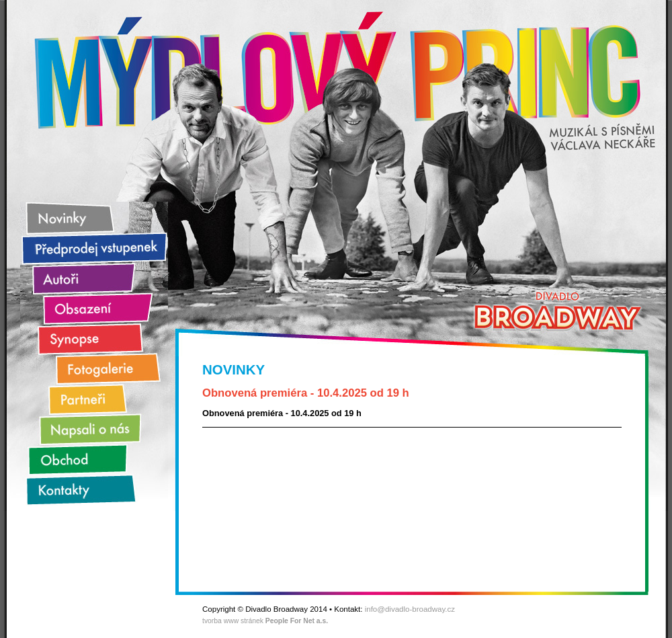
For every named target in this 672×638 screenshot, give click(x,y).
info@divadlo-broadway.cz (410, 609)
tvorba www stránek (265, 621)
